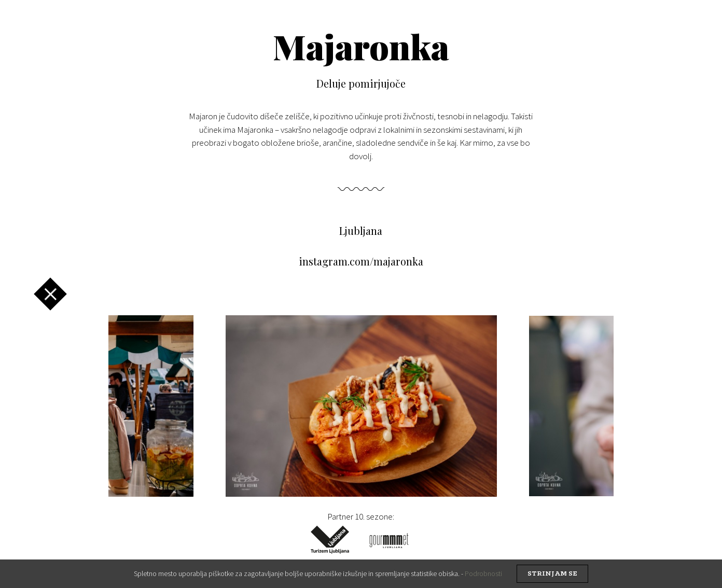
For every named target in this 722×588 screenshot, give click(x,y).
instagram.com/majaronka (361, 261)
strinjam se (552, 574)
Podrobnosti (483, 573)
